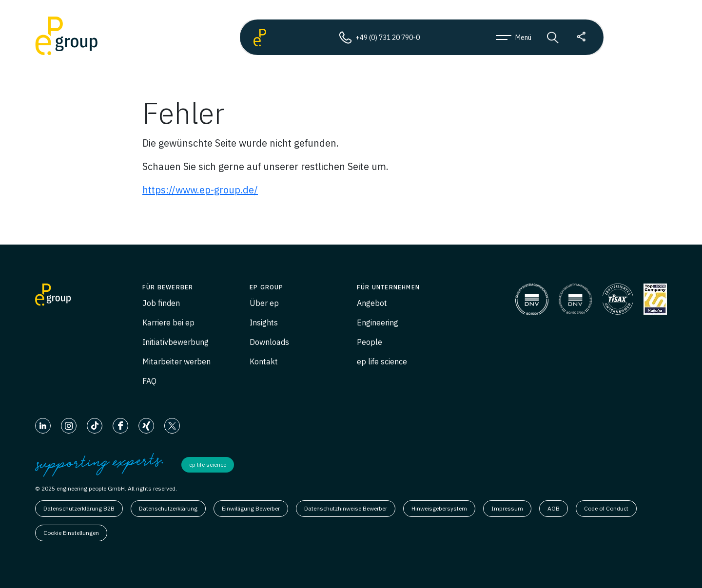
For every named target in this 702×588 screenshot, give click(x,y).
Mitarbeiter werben (176, 361)
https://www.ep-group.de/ (200, 190)
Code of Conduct (606, 508)
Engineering (378, 322)
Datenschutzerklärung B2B (79, 508)
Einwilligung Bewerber (251, 508)
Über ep (264, 303)
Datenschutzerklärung (168, 508)
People (370, 342)
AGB (554, 508)
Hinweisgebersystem (439, 508)
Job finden (161, 303)
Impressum (507, 508)
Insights (264, 322)
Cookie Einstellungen (71, 533)
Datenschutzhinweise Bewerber (346, 508)
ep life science (382, 361)
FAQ (149, 381)
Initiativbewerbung (175, 342)
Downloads (269, 342)
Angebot (372, 303)
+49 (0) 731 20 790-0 (379, 38)
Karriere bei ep (168, 322)
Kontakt (264, 361)
